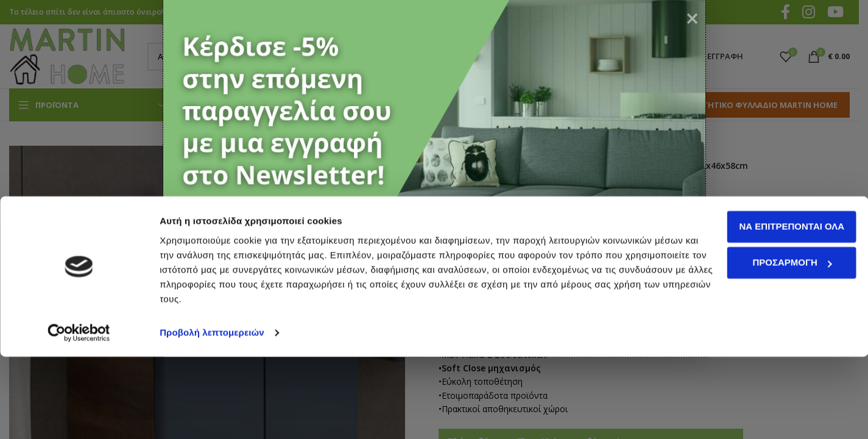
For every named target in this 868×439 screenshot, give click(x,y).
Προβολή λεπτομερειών (212, 415)
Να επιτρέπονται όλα (767, 309)
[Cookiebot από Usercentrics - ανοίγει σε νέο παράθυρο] (79, 415)
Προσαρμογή (767, 345)
